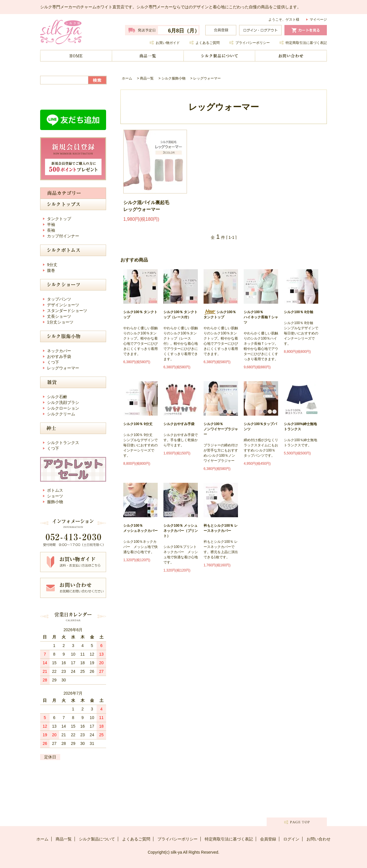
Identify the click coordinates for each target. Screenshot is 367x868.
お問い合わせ (291, 56)
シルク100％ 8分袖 (298, 312)
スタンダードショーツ (67, 311)
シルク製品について (219, 56)
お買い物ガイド (168, 43)
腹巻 (51, 270)
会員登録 (268, 839)
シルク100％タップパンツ (260, 427)
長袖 (51, 230)
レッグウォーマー (207, 78)
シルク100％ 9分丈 (138, 424)
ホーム (76, 56)
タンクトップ (59, 219)
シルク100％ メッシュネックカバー (140, 528)
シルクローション (63, 408)
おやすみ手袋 (59, 356)
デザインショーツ (63, 305)
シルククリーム (61, 414)
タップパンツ (59, 299)
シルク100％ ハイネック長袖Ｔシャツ (261, 317)
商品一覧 (148, 56)
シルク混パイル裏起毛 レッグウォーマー (146, 206)
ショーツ (55, 496)
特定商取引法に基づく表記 (306, 43)
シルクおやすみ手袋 (179, 424)
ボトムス (55, 490)
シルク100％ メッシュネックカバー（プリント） (181, 531)
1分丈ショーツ (60, 322)
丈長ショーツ (59, 316)
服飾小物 (55, 502)
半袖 (51, 224)
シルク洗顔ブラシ (63, 402)
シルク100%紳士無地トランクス (300, 427)
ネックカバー (59, 351)
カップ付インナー (63, 236)
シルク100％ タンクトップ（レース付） (180, 315)
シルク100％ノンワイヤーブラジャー (221, 429)
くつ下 (53, 362)
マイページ (318, 20)
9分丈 (52, 265)
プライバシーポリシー (253, 43)
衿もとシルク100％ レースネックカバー (221, 528)
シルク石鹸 (57, 397)
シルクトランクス (63, 443)
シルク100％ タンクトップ (140, 315)
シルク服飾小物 (173, 78)
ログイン (291, 839)
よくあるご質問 (208, 43)
